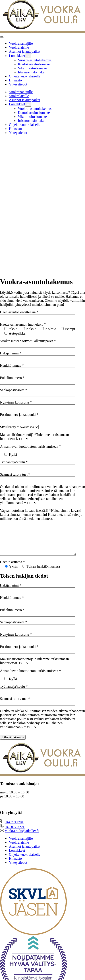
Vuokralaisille (19, 47)
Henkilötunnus (12, 365)
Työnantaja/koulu (14, 462)
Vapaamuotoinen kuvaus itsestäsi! (41, 515)
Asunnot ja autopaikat (25, 51)
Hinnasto (15, 80)
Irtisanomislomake (31, 72)
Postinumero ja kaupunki (19, 415)
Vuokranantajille (21, 43)
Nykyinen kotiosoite (16, 402)
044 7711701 (14, 829)
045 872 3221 (15, 833)
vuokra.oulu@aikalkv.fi (22, 837)
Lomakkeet (17, 56)
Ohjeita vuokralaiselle (25, 76)
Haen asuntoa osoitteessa (19, 312)
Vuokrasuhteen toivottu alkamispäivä (28, 341)
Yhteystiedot (18, 84)
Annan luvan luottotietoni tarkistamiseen (30, 446)
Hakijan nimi (11, 353)
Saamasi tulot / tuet (15, 474)
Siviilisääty (9, 427)
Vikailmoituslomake (32, 68)
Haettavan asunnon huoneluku (23, 324)
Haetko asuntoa (12, 569)
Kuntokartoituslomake (34, 64)
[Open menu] (2, 37)
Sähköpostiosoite (13, 390)
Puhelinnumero (12, 378)
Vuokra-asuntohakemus (35, 60)
